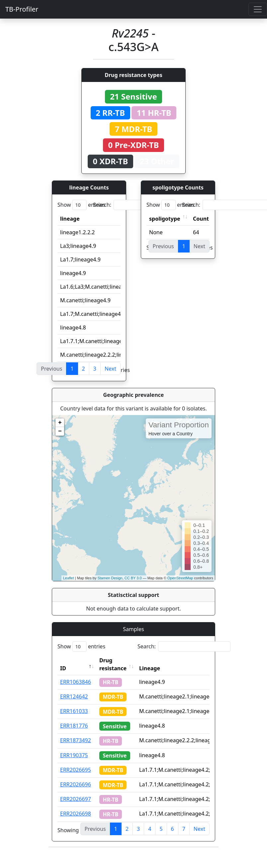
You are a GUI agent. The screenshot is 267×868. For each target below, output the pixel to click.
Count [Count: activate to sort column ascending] (201, 219)
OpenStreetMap (180, 578)
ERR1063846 (76, 682)
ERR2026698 (76, 814)
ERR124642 (74, 696)
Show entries (81, 205)
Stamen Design (110, 578)
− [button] (60, 431)
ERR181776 (74, 726)
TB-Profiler (22, 9)
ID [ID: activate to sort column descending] (63, 668)
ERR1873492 (76, 740)
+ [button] (60, 423)
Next (110, 369)
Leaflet (69, 578)
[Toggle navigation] (258, 9)
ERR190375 (74, 755)
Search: (139, 205)
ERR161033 (74, 711)
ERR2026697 (76, 799)
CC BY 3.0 (133, 578)
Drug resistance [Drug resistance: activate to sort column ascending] (113, 664)
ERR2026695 (76, 770)
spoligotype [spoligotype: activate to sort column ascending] (165, 219)
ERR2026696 (76, 784)
